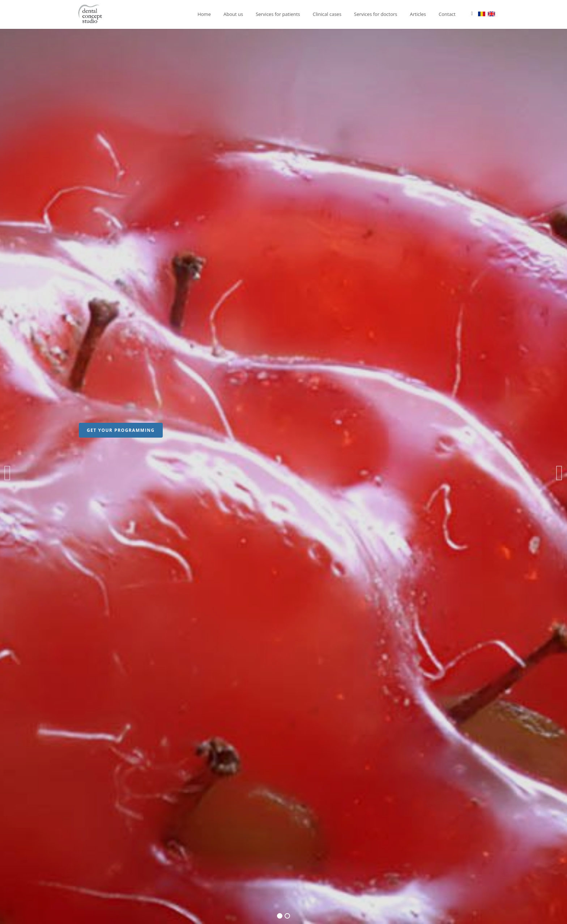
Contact (447, 14)
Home (204, 14)
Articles (418, 14)
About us (233, 14)
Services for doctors (376, 14)
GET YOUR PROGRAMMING (121, 430)
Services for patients (278, 14)
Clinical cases (327, 14)
